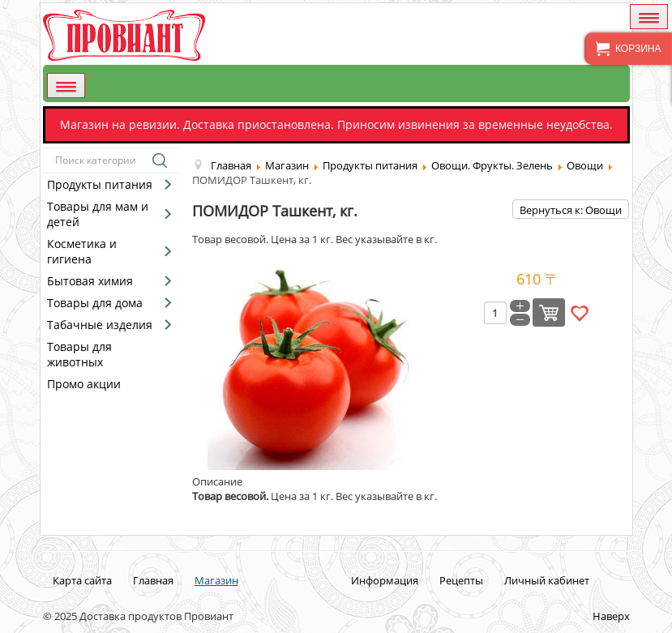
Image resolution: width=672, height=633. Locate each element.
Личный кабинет (547, 580)
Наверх (611, 616)
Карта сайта (82, 580)
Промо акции (84, 384)
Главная (153, 580)
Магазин (216, 580)
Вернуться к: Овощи (571, 210)
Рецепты (461, 580)
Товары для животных (79, 354)
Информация (385, 580)
